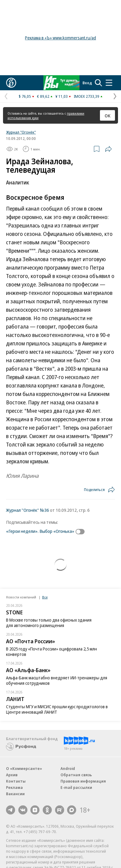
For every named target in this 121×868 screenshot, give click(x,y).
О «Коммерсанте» (24, 768)
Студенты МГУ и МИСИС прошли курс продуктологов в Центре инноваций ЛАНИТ (57, 709)
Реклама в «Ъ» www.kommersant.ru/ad (60, 38)
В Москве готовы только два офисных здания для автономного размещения (49, 623)
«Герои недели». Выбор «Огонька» (40, 531)
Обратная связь (76, 775)
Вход (87, 83)
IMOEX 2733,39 (87, 96)
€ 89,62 (43, 96)
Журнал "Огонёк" (21, 132)
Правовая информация (83, 781)
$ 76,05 (25, 96)
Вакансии (15, 794)
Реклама (14, 787)
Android (68, 768)
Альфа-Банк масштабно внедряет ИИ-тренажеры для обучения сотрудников (57, 680)
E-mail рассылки (76, 787)
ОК (108, 116)
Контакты (16, 781)
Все (45, 597)
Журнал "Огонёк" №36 (28, 510)
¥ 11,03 (62, 96)
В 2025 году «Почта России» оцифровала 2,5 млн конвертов (51, 652)
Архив (12, 775)
